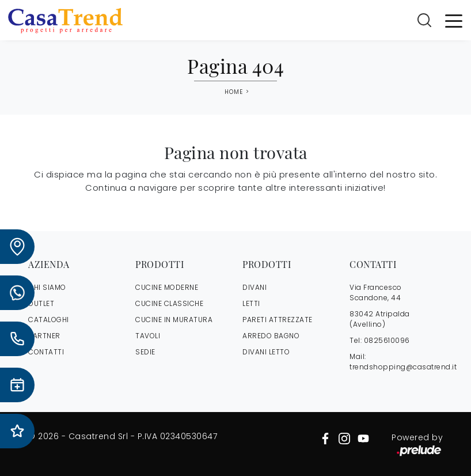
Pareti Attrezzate (278, 320)
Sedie (145, 352)
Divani (255, 287)
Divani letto (266, 352)
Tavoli (148, 336)
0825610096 (387, 340)
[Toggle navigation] (454, 20)
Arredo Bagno (271, 336)
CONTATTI (46, 352)
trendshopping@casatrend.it (403, 367)
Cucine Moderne (167, 287)
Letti (251, 303)
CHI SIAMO (47, 287)
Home (234, 92)
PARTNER (44, 336)
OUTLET (41, 303)
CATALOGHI (49, 320)
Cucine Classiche (169, 303)
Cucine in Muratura (174, 320)
